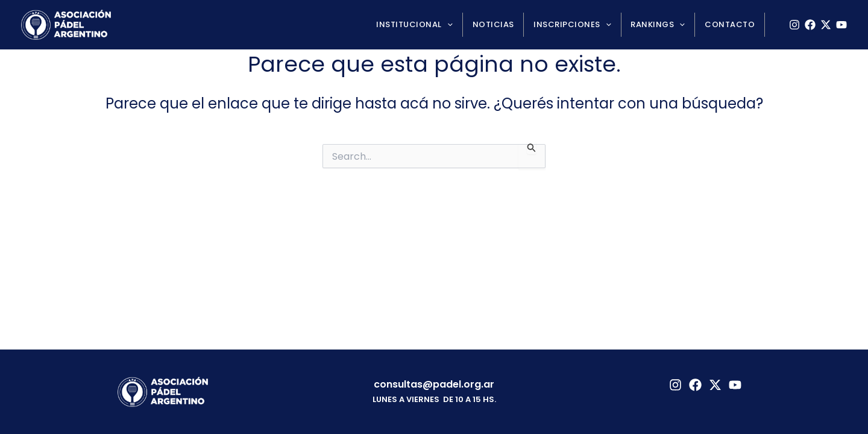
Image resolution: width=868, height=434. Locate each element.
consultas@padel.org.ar (434, 384)
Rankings (663, 25)
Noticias (505, 24)
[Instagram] (794, 25)
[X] (826, 25)
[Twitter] (715, 385)
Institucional (430, 25)
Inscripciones (581, 25)
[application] (463, 25)
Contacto (731, 24)
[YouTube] (841, 25)
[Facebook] (810, 25)
